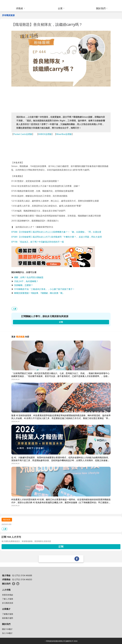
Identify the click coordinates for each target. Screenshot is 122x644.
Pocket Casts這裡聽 (23, 134)
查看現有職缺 (8, 595)
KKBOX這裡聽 (45, 134)
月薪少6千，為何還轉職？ (26, 281)
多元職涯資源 (8, 603)
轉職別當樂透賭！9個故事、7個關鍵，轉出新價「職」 (39, 293)
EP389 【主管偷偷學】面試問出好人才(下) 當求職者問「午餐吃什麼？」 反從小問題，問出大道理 (57, 237)
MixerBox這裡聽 (64, 134)
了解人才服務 (8, 599)
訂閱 (61, 547)
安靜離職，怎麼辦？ (24, 285)
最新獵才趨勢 (8, 618)
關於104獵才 (7, 629)
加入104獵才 (7, 633)
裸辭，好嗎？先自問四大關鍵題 (29, 277)
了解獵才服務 (8, 614)
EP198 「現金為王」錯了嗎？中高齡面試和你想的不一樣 (38, 242)
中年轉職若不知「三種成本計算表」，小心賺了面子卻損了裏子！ (44, 289)
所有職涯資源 (8, 15)
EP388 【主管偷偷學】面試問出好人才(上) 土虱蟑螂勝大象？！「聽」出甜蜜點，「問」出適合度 (56, 232)
